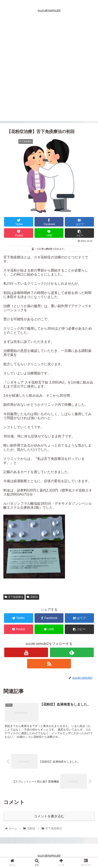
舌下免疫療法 (14, 597)
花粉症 (32, 597)
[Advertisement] (49, 72)
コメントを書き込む (49, 816)
